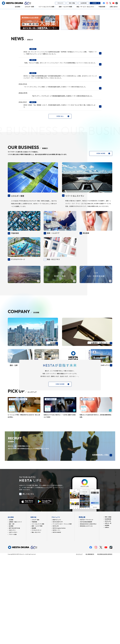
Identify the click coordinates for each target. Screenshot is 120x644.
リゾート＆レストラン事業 (46, 7)
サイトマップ (79, 643)
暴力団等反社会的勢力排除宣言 (105, 643)
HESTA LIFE (56, 615)
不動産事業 (102, 7)
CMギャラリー (12, 619)
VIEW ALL (60, 175)
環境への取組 (72, 3)
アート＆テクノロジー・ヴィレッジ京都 (62, 612)
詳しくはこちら (28, 583)
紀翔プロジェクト (57, 608)
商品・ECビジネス (36, 621)
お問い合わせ (114, 7)
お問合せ (107, 616)
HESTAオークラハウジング (87, 608)
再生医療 (34, 617)
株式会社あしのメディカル (86, 615)
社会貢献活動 (84, 3)
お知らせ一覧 (108, 612)
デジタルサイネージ (36, 619)
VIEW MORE (101, 212)
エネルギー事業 (29, 7)
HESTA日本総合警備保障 (86, 610)
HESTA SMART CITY (58, 610)
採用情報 (94, 3)
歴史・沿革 (12, 612)
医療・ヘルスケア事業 (65, 7)
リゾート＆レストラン (78, 254)
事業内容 (34, 606)
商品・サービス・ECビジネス (85, 7)
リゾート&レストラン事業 (38, 612)
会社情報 (17, 7)
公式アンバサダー (13, 621)
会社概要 (11, 608)
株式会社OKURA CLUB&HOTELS (88, 612)
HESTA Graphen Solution (59, 617)
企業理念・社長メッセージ (15, 610)
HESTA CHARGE (57, 621)
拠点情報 (11, 615)
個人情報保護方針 (90, 643)
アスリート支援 (13, 623)
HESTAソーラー (56, 619)
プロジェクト (60, 3)
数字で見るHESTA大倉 (14, 617)
